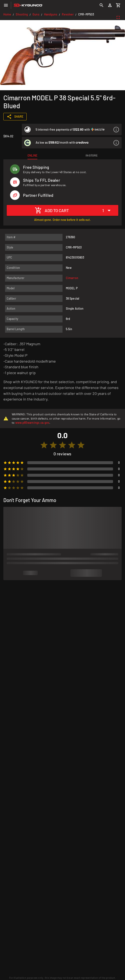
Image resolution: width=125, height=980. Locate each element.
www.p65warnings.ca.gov (32, 423)
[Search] (102, 5)
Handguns (51, 14)
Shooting (22, 14)
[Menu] (6, 5)
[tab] (32, 156)
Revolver (68, 14)
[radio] (44, 445)
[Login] (110, 5)
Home (7, 14)
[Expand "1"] (108, 210)
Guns (36, 14)
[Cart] (118, 5)
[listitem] (72, 129)
